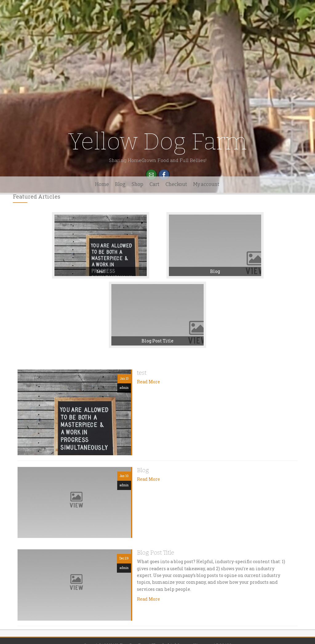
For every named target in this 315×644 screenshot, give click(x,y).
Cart (154, 184)
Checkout (176, 184)
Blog (120, 184)
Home (102, 184)
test (101, 271)
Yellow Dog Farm (157, 142)
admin (124, 388)
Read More (148, 382)
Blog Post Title (157, 341)
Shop (138, 184)
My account (206, 184)
